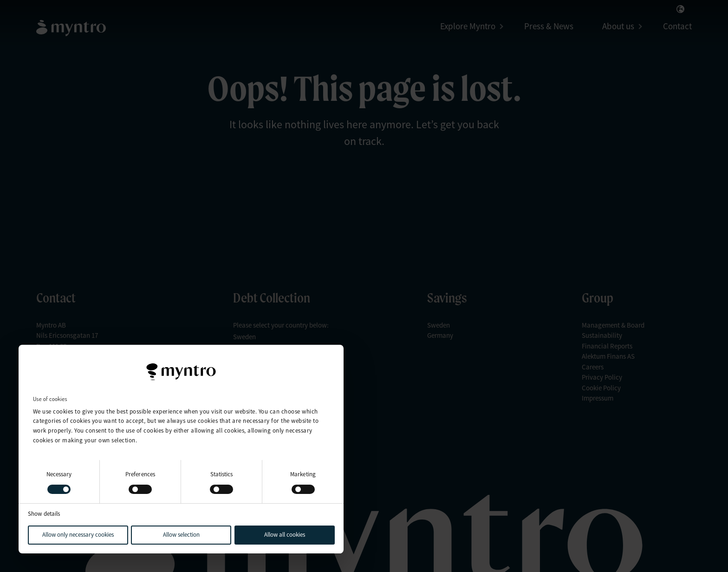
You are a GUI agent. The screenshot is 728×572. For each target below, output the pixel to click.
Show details (44, 514)
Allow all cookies (285, 535)
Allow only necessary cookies (78, 535)
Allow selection (181, 535)
